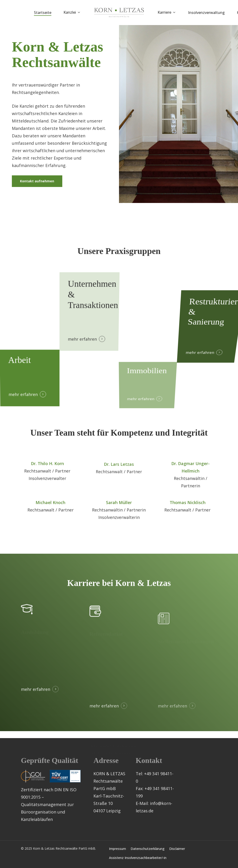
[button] (37, 183)
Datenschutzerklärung (148, 849)
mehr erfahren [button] (81, 345)
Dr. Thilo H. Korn (47, 475)
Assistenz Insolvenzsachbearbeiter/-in (138, 858)
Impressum (117, 849)
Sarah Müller (119, 514)
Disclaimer (177, 849)
